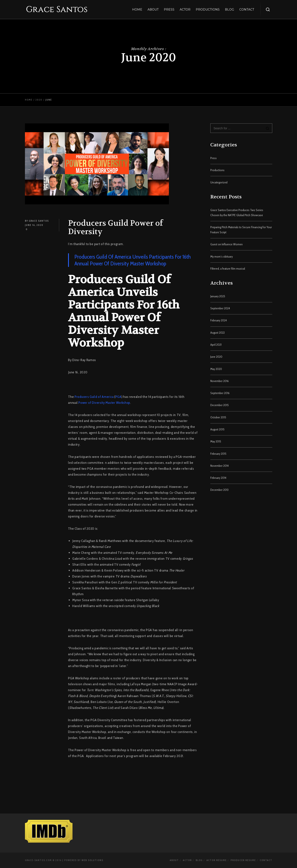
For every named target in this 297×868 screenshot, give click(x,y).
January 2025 (218, 296)
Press (214, 158)
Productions (217, 170)
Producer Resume (243, 860)
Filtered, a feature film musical (228, 269)
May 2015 (216, 441)
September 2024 (220, 308)
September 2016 (220, 393)
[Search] (268, 129)
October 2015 (218, 417)
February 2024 (219, 320)
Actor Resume (217, 860)
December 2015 (220, 405)
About (174, 860)
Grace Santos (39, 221)
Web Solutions (92, 860)
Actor (187, 860)
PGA (118, 397)
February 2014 (218, 478)
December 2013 (219, 490)
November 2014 (220, 466)
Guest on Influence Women (227, 244)
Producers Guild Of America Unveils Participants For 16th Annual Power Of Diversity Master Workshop (133, 260)
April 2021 (216, 345)
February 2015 (218, 454)
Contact (266, 860)
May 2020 (216, 369)
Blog (199, 860)
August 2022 (218, 333)
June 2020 (216, 357)
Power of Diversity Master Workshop (104, 403)
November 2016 (220, 381)
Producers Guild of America (94, 397)
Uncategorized (219, 182)
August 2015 (217, 429)
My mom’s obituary (222, 257)
